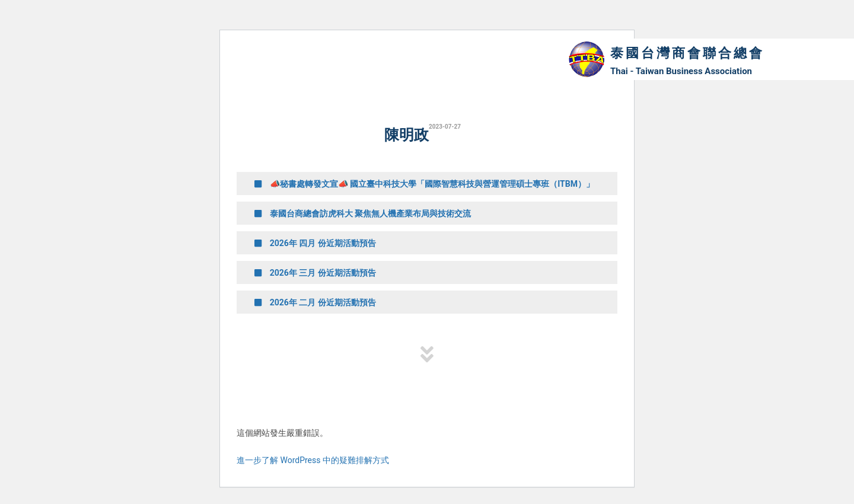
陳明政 (407, 135)
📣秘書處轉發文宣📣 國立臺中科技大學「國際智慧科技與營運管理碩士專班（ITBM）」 (424, 184)
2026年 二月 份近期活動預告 (315, 302)
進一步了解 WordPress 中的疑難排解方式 (313, 460)
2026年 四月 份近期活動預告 (315, 243)
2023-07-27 (445, 127)
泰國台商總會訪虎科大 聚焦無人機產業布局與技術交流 (363, 213)
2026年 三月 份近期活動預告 (315, 273)
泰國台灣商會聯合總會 (687, 53)
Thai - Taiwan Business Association (681, 71)
